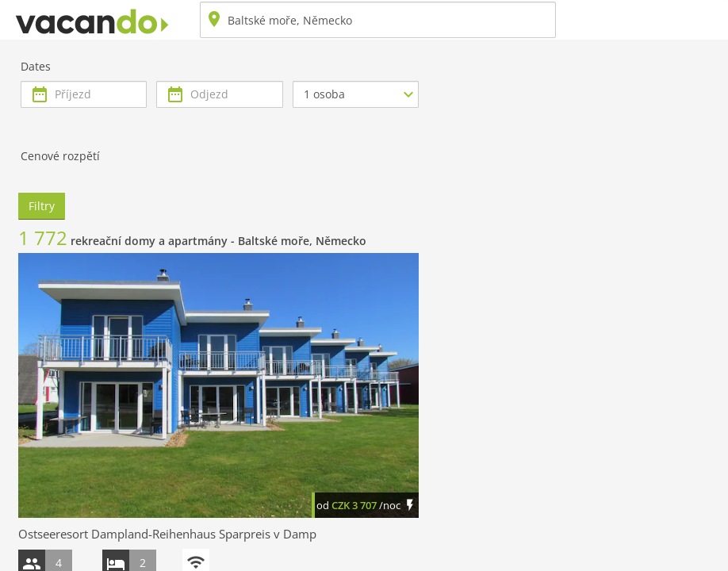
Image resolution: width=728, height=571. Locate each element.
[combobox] (378, 20)
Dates (36, 66)
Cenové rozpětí (60, 156)
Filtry (42, 206)
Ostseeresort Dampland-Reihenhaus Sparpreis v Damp (167, 534)
